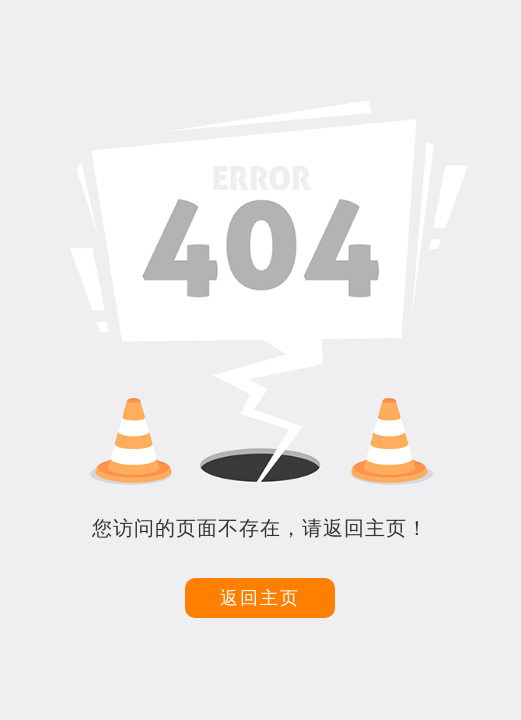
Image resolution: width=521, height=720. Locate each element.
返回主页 (260, 598)
